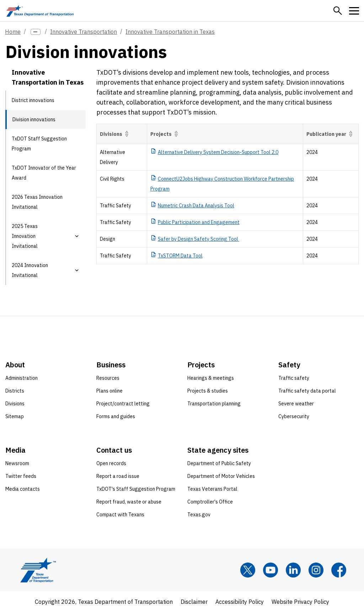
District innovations (33, 100)
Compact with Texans (120, 515)
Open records (111, 463)
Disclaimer (194, 602)
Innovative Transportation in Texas (170, 32)
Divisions (116, 134)
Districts (15, 391)
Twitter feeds (21, 476)
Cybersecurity (294, 416)
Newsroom (17, 463)
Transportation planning (214, 404)
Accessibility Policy (240, 602)
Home (13, 32)
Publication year (331, 134)
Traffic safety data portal (307, 391)
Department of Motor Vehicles (221, 476)
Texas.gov (199, 515)
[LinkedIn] (293, 570)
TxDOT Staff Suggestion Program (39, 144)
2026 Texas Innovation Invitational (37, 202)
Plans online (109, 391)
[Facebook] (339, 570)
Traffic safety (294, 378)
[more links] (36, 32)
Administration (22, 378)
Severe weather (296, 404)
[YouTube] (271, 570)
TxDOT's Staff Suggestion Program (136, 489)
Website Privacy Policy (300, 602)
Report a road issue (118, 476)
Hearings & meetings (211, 378)
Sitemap (15, 416)
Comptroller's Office (210, 502)
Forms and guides (116, 416)
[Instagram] (316, 570)
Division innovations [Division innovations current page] (34, 119)
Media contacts (23, 489)
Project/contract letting (123, 404)
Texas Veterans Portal (212, 489)
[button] (338, 11)
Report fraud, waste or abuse (129, 502)
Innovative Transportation (84, 32)
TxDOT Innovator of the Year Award (44, 173)
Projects (165, 134)
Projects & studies (208, 391)
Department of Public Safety (219, 463)
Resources (108, 378)
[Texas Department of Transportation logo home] (40, 11)
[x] (248, 570)
